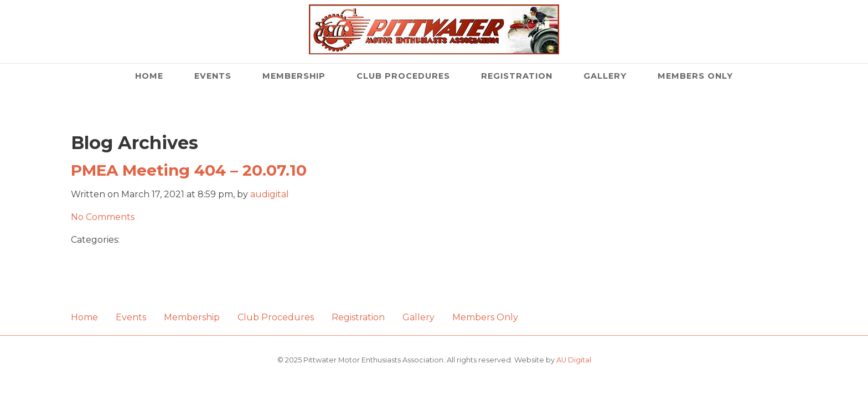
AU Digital (574, 360)
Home (149, 76)
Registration (517, 76)
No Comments (103, 217)
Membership (294, 76)
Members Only (695, 76)
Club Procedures (403, 76)
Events (213, 76)
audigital (270, 194)
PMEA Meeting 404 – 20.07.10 (189, 170)
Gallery (605, 76)
